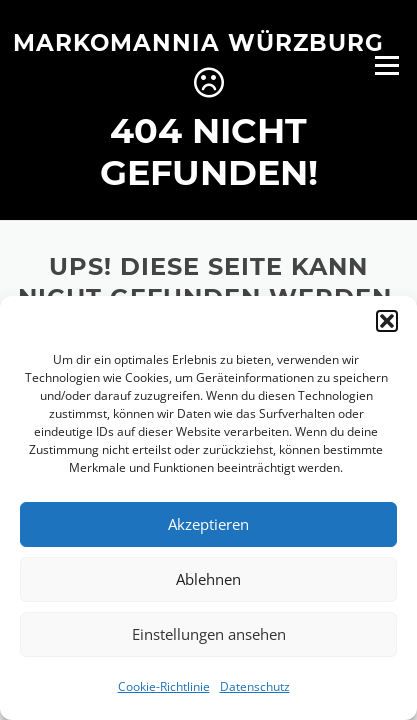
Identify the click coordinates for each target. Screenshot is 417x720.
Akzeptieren (208, 524)
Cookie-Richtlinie (164, 686)
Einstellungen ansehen (209, 634)
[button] (387, 321)
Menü (386, 65)
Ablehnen (208, 579)
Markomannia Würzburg (198, 42)
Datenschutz (255, 686)
